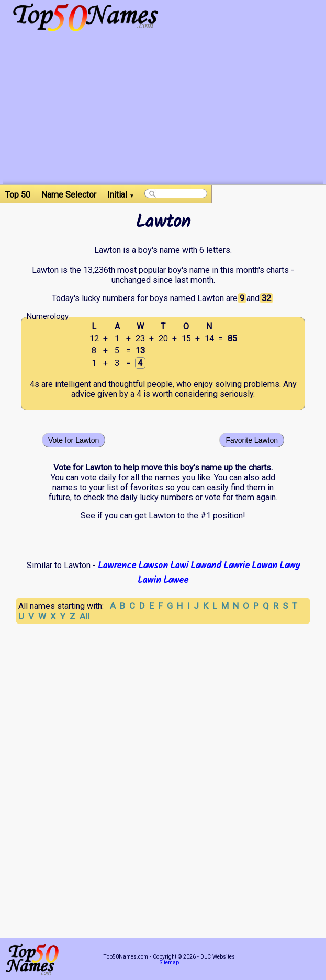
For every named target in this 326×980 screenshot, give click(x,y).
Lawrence (117, 566)
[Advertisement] (163, 111)
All (85, 616)
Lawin (149, 580)
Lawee (176, 580)
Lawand (206, 566)
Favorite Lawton (252, 440)
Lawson (153, 566)
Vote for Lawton (74, 440)
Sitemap (169, 962)
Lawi (179, 566)
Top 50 (18, 195)
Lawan (265, 566)
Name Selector (69, 195)
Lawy (290, 566)
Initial (121, 195)
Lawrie (237, 566)
